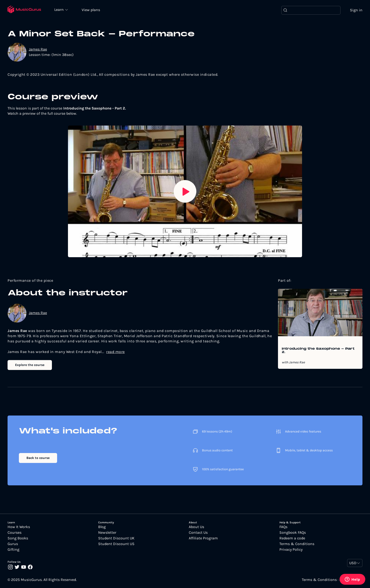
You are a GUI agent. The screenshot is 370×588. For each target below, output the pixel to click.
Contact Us (198, 533)
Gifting (13, 550)
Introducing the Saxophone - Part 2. (318, 351)
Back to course (38, 458)
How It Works (19, 527)
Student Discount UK (116, 538)
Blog (102, 527)
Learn (59, 9)
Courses (15, 533)
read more (116, 352)
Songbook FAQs (293, 533)
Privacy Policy (291, 550)
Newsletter (107, 533)
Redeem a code (292, 538)
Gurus (13, 544)
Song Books (18, 538)
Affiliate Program (203, 538)
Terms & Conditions (297, 544)
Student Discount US (116, 544)
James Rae (38, 49)
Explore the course (30, 365)
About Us (196, 527)
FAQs (283, 527)
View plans (91, 10)
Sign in (356, 10)
